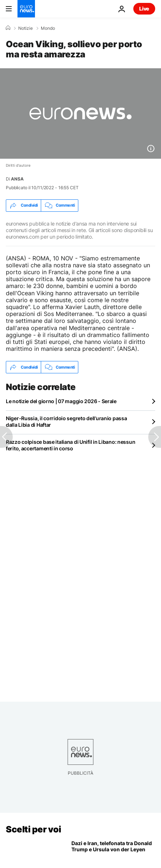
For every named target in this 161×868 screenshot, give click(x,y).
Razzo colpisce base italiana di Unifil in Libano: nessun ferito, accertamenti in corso (70, 445)
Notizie (25, 28)
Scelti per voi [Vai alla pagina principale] (33, 829)
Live (144, 9)
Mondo (48, 28)
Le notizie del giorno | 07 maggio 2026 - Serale (61, 401)
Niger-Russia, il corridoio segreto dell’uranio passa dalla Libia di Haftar (66, 421)
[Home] (8, 28)
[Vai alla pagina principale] (26, 9)
